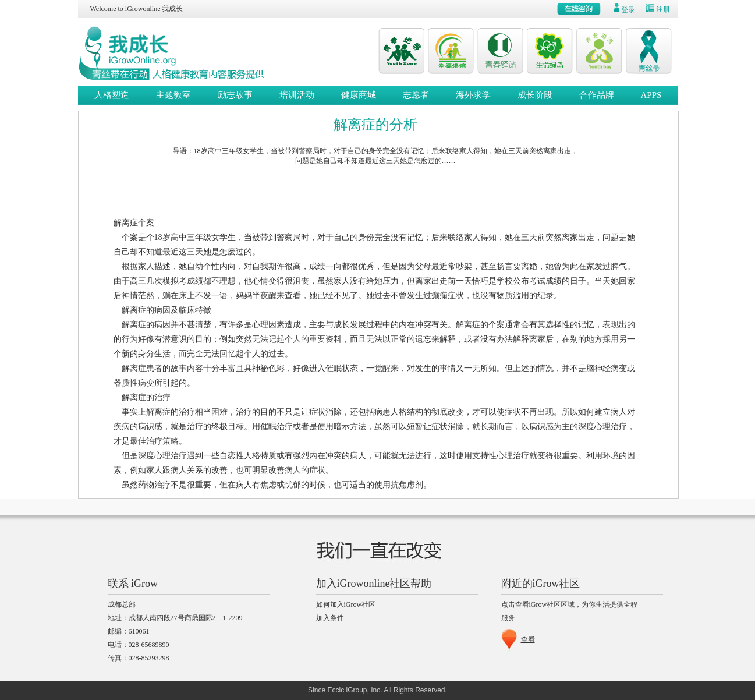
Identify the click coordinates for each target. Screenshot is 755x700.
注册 (663, 9)
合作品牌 (597, 95)
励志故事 (235, 95)
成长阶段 (535, 95)
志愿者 (416, 95)
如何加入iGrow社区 (346, 604)
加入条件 (330, 618)
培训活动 (297, 95)
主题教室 (173, 95)
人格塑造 (112, 95)
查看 (528, 639)
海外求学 (473, 95)
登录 (628, 10)
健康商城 (359, 95)
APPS (651, 95)
